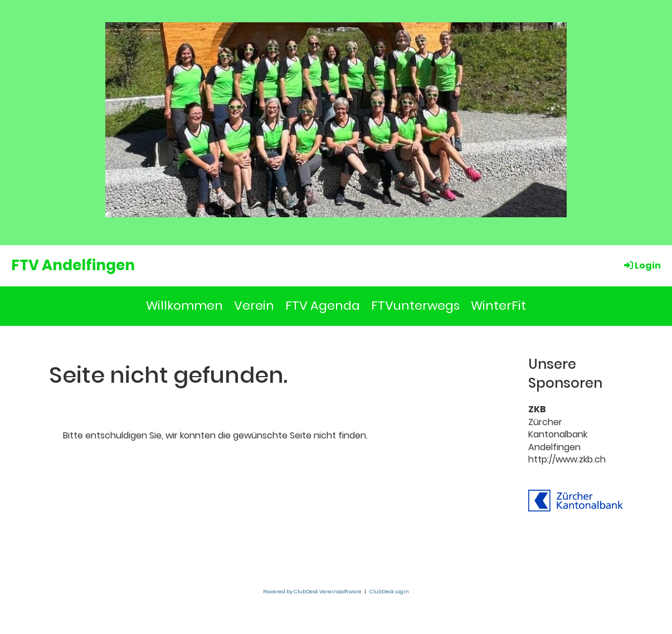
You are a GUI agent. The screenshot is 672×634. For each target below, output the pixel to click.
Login (642, 265)
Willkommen (184, 306)
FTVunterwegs (415, 306)
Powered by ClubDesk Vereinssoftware (312, 591)
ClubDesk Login (389, 591)
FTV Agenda (323, 306)
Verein (254, 306)
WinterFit (498, 306)
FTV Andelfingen (73, 265)
